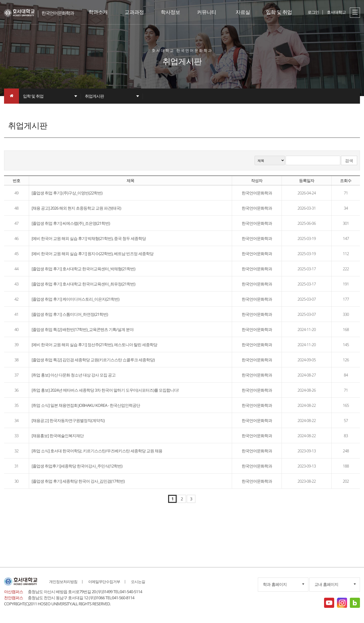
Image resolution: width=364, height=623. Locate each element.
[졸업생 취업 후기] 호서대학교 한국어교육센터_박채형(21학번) (83, 269)
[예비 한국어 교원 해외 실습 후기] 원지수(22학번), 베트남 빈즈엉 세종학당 (93, 254)
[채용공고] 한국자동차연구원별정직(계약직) (68, 420)
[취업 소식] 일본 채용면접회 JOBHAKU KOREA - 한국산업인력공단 (86, 405)
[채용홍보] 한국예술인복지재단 (58, 436)
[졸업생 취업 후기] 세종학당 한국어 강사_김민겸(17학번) (78, 481)
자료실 (243, 12)
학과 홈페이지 (275, 584)
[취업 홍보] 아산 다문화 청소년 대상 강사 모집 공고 (74, 375)
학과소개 (98, 12)
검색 (349, 161)
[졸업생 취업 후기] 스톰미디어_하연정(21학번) (70, 314)
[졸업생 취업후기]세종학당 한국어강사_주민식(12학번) (77, 466)
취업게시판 (94, 96)
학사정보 (170, 12)
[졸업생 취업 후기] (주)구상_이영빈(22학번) (67, 193)
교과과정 (134, 12)
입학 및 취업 (279, 12)
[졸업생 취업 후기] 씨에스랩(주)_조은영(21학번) (71, 223)
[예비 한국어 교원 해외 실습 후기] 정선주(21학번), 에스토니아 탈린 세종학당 (94, 345)
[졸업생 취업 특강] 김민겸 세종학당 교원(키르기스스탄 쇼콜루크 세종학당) (93, 360)
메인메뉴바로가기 (0, 0)
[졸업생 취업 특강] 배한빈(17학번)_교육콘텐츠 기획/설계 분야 (83, 329)
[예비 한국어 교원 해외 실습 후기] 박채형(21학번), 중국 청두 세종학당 (89, 238)
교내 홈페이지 (326, 584)
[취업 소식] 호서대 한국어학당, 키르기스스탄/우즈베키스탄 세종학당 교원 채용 (97, 451)
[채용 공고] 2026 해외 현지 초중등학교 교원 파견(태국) (76, 208)
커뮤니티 (207, 12)
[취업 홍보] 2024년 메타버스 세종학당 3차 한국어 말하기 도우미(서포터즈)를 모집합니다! (105, 390)
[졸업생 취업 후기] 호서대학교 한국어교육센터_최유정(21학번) (83, 284)
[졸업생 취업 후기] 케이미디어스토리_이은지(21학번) (75, 299)
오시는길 (138, 582)
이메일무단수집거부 (104, 582)
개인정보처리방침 (63, 582)
